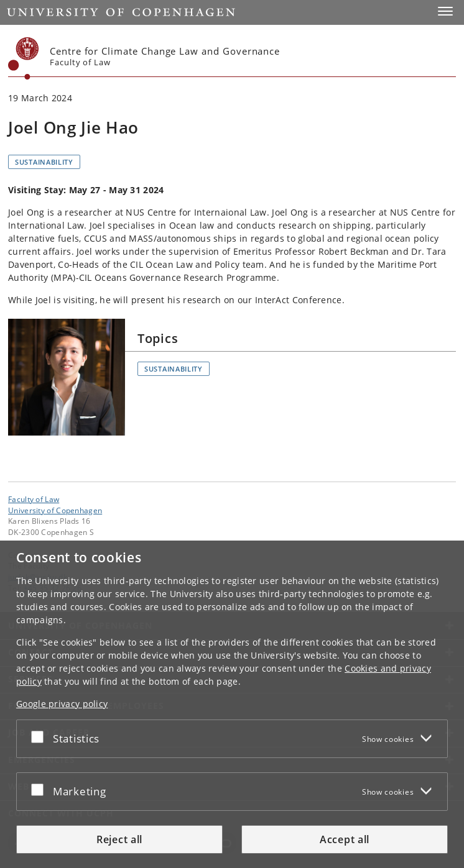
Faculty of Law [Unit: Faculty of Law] (34, 499)
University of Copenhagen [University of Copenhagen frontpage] (55, 510)
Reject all (119, 839)
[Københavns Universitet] (24, 58)
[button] (445, 11)
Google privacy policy (62, 704)
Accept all (345, 839)
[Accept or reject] (40, 736)
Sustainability (44, 162)
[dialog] (232, 704)
